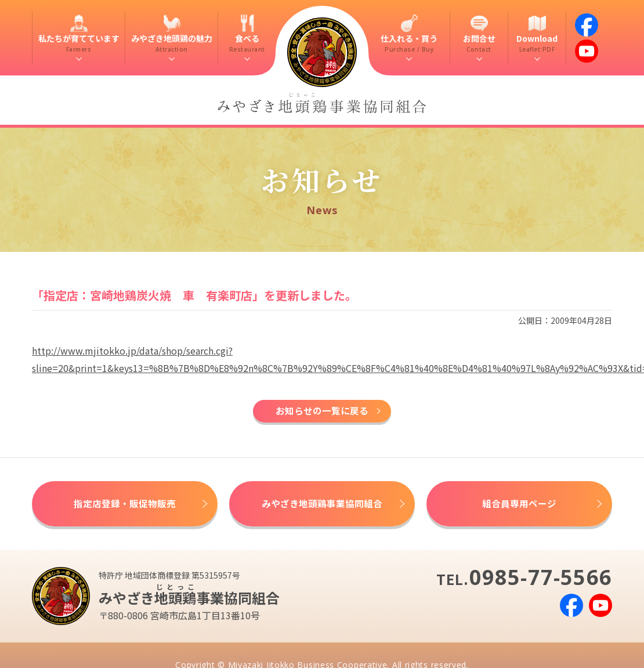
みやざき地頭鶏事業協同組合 (322, 505)
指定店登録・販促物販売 (125, 505)
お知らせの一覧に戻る (322, 411)
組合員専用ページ (519, 505)
